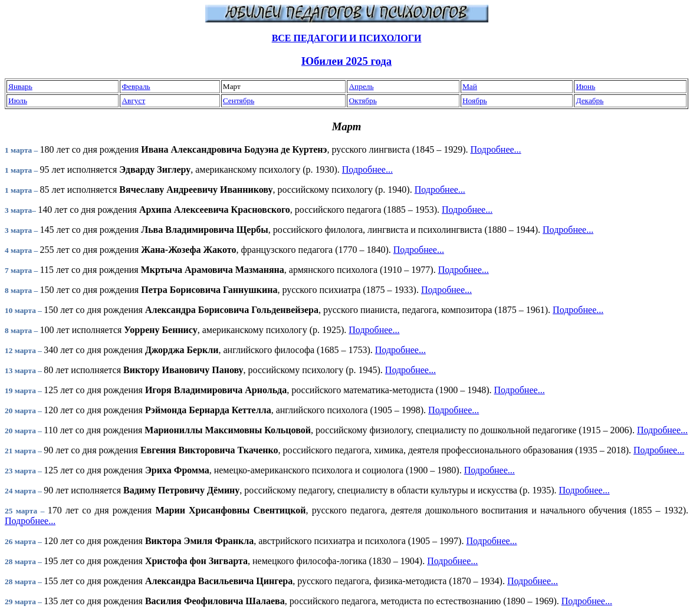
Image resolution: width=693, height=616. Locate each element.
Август (133, 101)
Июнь (585, 86)
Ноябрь (475, 101)
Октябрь (362, 101)
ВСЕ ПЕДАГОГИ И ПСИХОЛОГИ (347, 38)
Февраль (136, 86)
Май (470, 86)
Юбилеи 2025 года (346, 61)
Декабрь (589, 101)
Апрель (361, 86)
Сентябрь (239, 101)
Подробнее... (495, 149)
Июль (18, 101)
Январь (20, 86)
